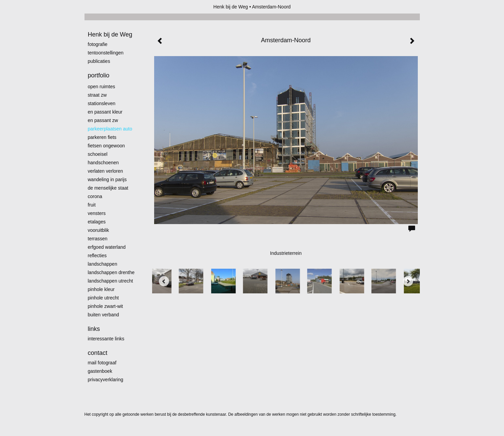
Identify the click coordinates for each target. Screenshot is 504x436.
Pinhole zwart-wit (105, 306)
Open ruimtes (102, 87)
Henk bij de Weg (231, 7)
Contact (98, 353)
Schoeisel (98, 154)
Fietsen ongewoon (106, 146)
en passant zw (103, 120)
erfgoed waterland (107, 247)
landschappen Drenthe (111, 272)
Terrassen (98, 239)
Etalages (97, 222)
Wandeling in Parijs (107, 179)
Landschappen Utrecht (111, 281)
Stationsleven (102, 103)
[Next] (408, 281)
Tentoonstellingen (106, 53)
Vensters (97, 213)
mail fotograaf (102, 363)
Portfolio (99, 75)
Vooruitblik (99, 230)
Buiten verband (104, 315)
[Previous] (164, 281)
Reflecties (97, 256)
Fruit (92, 205)
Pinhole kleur (101, 289)
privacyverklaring (106, 380)
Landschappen (103, 264)
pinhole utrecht (103, 298)
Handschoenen (103, 163)
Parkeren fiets (102, 137)
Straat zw (97, 95)
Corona (95, 196)
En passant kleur (105, 112)
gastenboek (100, 371)
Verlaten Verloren (105, 171)
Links (94, 329)
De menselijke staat (108, 188)
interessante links (106, 339)
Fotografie (98, 44)
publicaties (99, 61)
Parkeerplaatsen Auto (110, 129)
